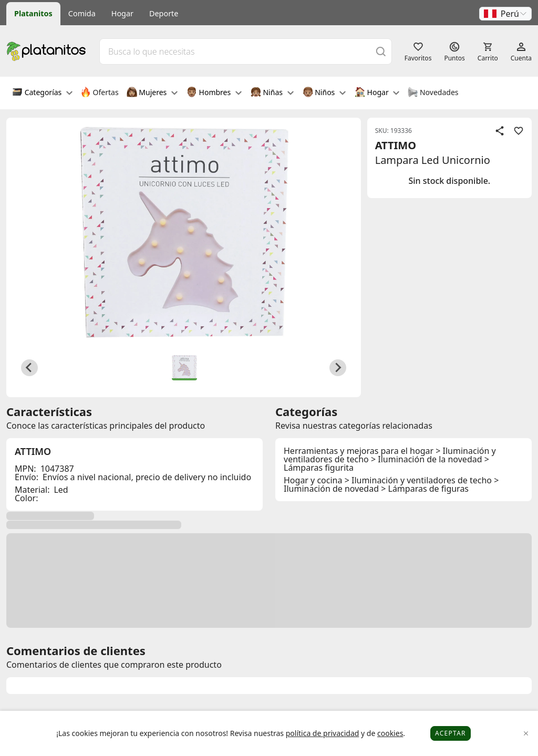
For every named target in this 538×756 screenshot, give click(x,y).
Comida (82, 13)
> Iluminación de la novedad (427, 459)
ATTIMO (396, 145)
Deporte (164, 13)
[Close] (526, 734)
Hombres (214, 93)
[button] (505, 14)
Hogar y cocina (313, 480)
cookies (390, 733)
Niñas (272, 93)
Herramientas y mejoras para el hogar (359, 451)
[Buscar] (381, 51)
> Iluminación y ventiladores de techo (418, 480)
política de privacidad (323, 733)
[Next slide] (338, 368)
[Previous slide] (29, 368)
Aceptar (451, 733)
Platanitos (33, 13)
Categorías (42, 93)
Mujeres (152, 93)
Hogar (122, 13)
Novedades (433, 93)
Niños (324, 93)
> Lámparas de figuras (425, 489)
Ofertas (100, 93)
